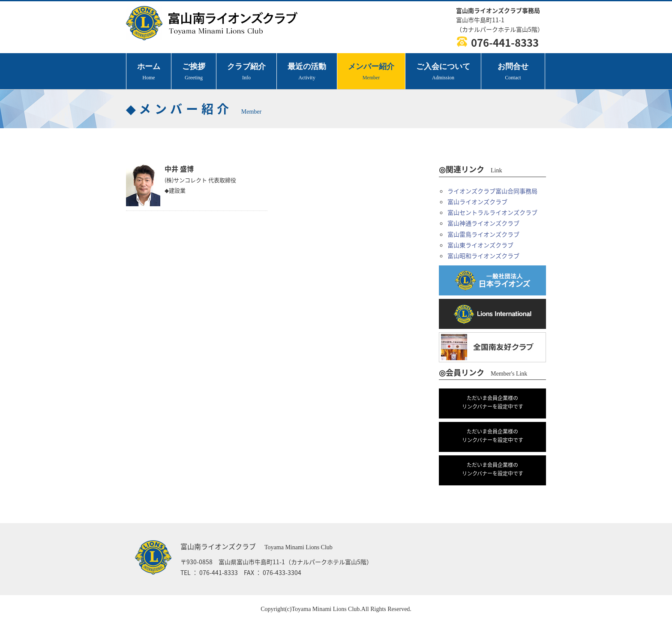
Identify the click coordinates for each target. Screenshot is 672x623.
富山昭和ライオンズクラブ (483, 256)
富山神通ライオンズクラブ (483, 223)
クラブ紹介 (246, 72)
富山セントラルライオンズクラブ (492, 212)
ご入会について (443, 72)
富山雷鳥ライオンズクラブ (483, 234)
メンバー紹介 (371, 72)
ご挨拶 (194, 72)
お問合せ (513, 72)
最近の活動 (307, 72)
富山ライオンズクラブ (477, 202)
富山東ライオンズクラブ (480, 245)
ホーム (149, 72)
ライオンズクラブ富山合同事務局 (492, 191)
